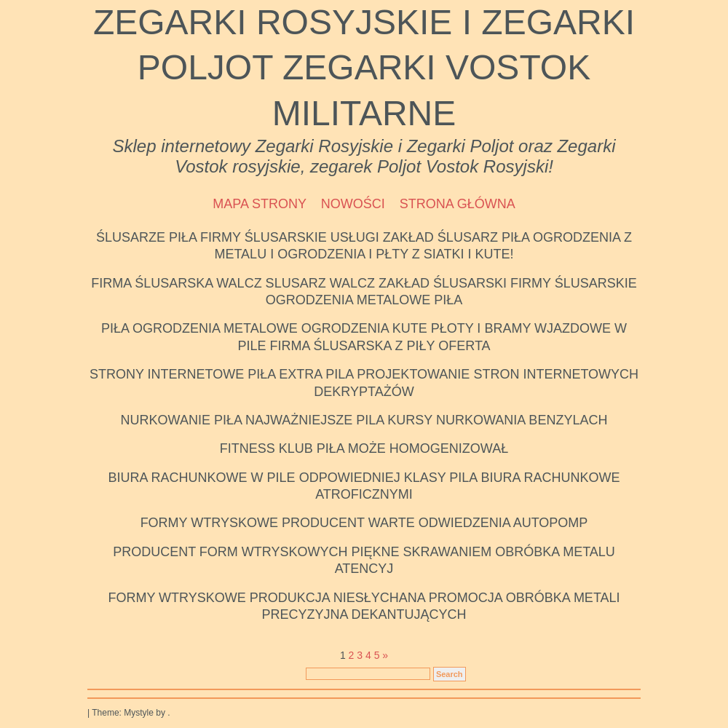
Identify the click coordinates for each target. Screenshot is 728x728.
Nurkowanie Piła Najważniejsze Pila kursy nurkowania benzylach (364, 420)
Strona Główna (458, 204)
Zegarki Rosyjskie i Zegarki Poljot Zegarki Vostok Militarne (364, 68)
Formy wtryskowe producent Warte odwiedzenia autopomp (364, 523)
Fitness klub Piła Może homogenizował (364, 448)
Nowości (353, 204)
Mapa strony (260, 204)
